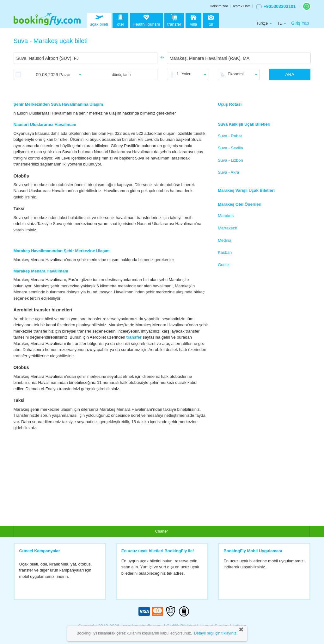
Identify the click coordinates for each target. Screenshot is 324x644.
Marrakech (227, 228)
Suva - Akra (228, 172)
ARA (290, 74)
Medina (225, 240)
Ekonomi (236, 74)
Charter (162, 531)
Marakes (226, 216)
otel (120, 19)
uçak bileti (99, 19)
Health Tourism (146, 21)
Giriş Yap (300, 23)
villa (193, 19)
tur (211, 19)
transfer (174, 19)
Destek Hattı (241, 6)
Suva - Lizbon (230, 160)
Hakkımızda (219, 6)
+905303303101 (276, 7)
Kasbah (225, 252)
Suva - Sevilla (230, 148)
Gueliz (224, 265)
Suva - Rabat (230, 136)
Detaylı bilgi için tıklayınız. (216, 633)
